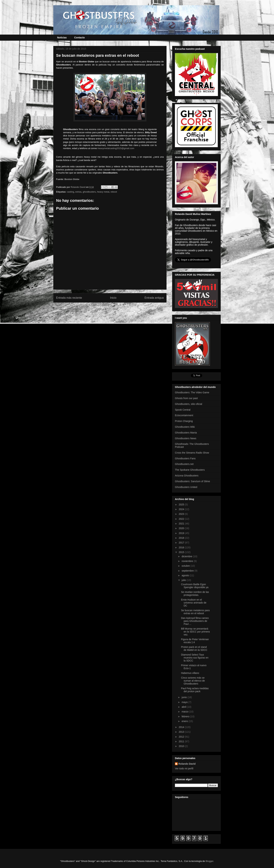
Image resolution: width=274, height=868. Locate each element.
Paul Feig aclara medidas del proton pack (195, 690)
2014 (182, 727)
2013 (182, 732)
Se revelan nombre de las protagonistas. (195, 593)
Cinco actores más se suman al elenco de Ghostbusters (193, 681)
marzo (185, 712)
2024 (182, 509)
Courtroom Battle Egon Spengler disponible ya (195, 586)
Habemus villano (190, 673)
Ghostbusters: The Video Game (192, 392)
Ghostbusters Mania (186, 433)
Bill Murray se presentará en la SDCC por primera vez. (195, 632)
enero (185, 721)
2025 (182, 505)
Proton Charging (184, 421)
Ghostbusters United (186, 487)
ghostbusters (89, 192)
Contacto (79, 38)
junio (184, 697)
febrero (186, 716)
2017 (182, 543)
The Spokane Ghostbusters (190, 470)
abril (184, 707)
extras (78, 192)
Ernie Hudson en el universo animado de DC (194, 603)
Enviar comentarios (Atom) (117, 307)
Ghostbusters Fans (185, 458)
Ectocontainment (184, 415)
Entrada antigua (154, 298)
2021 (182, 524)
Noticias (62, 38)
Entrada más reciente (69, 298)
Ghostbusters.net (184, 464)
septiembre (188, 571)
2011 (182, 741)
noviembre (188, 561)
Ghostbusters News (186, 438)
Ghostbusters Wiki (185, 427)
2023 (182, 514)
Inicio (113, 298)
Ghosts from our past (186, 398)
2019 (182, 533)
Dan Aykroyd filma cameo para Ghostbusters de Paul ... (195, 621)
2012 (182, 737)
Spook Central (183, 410)
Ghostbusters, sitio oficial (189, 404)
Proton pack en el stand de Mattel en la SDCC (194, 648)
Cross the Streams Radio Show (192, 453)
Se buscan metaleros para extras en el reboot (195, 612)
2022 (182, 519)
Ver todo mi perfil (184, 768)
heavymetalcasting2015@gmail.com (116, 148)
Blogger (209, 861)
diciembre (187, 556)
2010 (182, 746)
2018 (182, 538)
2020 (182, 528)
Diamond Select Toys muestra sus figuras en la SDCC (195, 658)
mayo (185, 702)
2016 (182, 547)
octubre (186, 566)
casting (70, 192)
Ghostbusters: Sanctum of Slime (192, 481)
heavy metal (103, 192)
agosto (186, 575)
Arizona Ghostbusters (187, 476)
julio (184, 580)
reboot (114, 192)
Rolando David (187, 764)
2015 (182, 552)
